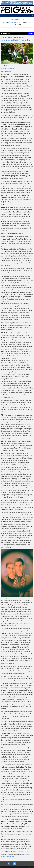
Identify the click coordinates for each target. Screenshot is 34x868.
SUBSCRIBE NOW (17, 19)
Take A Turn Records (8, 856)
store (14, 22)
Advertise (5, 867)
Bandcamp (25, 854)
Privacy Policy (24, 867)
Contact (10, 867)
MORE (31, 34)
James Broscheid (8, 68)
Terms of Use (16, 867)
